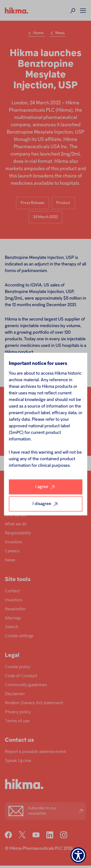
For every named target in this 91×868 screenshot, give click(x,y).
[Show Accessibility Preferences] (78, 855)
